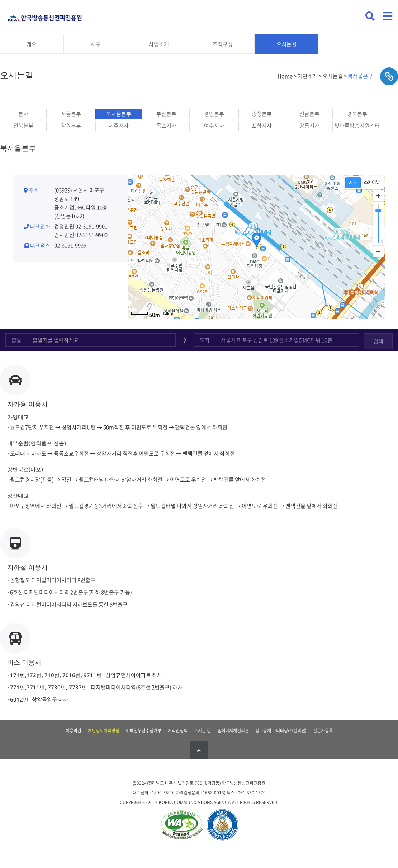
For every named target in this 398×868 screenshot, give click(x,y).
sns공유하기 (389, 76)
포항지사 (262, 126)
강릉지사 (309, 126)
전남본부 (309, 114)
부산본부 (166, 114)
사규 (95, 44)
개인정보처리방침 (104, 731)
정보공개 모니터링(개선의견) (281, 731)
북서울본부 (119, 114)
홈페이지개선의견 (233, 731)
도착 (205, 340)
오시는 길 (202, 731)
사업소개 (159, 44)
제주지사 (119, 126)
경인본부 (214, 114)
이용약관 (74, 731)
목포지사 (166, 126)
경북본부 (357, 114)
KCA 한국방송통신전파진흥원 (45, 15)
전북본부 (23, 126)
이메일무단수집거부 (144, 731)
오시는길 (286, 44)
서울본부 (71, 114)
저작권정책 (178, 731)
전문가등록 (323, 731)
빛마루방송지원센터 (357, 126)
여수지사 (214, 126)
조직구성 (223, 44)
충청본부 (262, 114)
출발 (16, 340)
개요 (32, 44)
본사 (23, 114)
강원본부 (71, 126)
